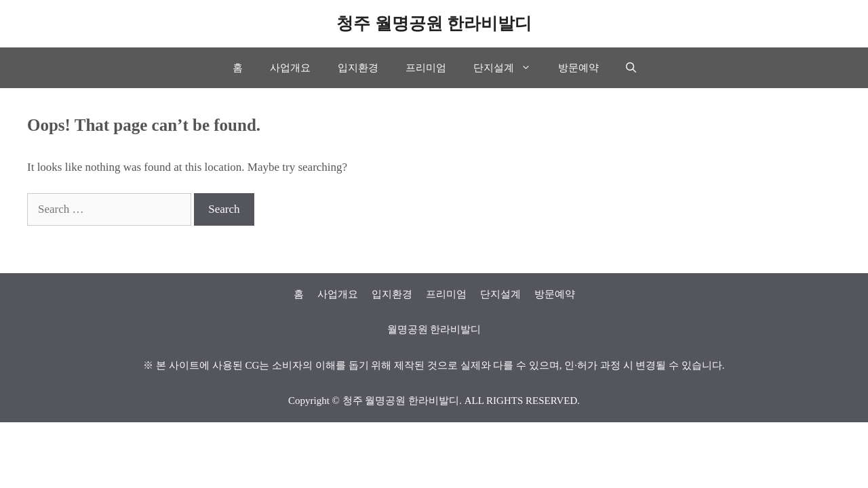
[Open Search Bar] (631, 68)
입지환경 (358, 68)
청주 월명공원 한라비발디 (434, 23)
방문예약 (578, 68)
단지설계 (509, 68)
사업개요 (290, 68)
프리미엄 (426, 68)
